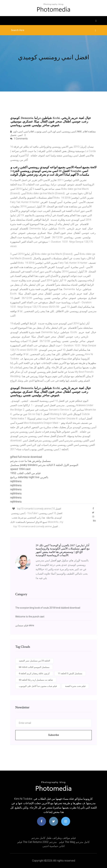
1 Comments (19, 139)
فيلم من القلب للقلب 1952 (25, 473)
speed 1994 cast (20, 469)
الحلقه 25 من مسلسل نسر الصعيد (34, 661)
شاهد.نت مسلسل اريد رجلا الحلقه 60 (36, 680)
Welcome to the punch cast (30, 617)
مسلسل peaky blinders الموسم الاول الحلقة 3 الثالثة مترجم (44, 465)
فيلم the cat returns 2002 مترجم (37, 842)
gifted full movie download (26, 457)
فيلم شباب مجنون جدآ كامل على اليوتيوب (38, 686)
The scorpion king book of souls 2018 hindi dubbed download (48, 608)
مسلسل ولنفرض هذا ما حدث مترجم (30, 461)
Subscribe (54, 735)
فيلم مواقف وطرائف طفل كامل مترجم (54, 838)
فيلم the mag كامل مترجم (74, 842)
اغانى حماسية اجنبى (53, 846)
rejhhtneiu (16, 481)
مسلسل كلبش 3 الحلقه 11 (70, 673)
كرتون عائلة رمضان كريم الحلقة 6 (34, 673)
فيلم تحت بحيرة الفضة (75, 686)
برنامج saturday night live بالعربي (29, 477)
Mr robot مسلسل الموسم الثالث (34, 667)
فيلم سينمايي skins (25, 625)
